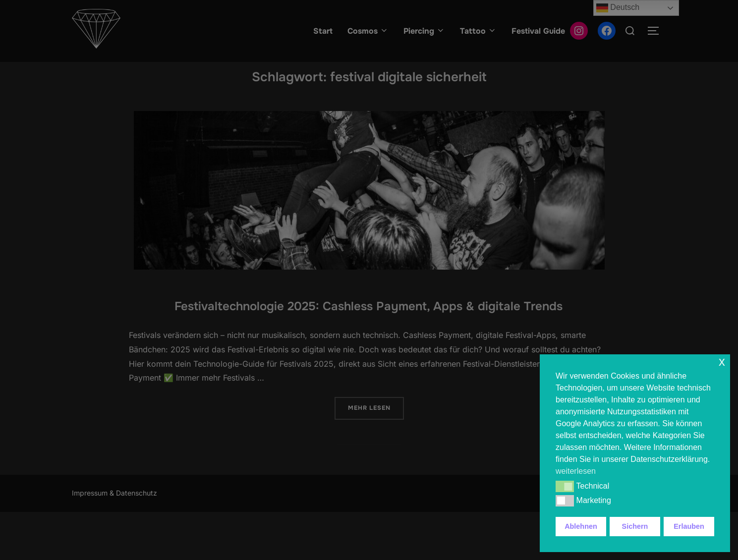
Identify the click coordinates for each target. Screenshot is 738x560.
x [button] (722, 362)
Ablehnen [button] (581, 526)
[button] (565, 486)
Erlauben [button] (689, 526)
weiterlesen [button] (576, 471)
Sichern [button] (635, 526)
